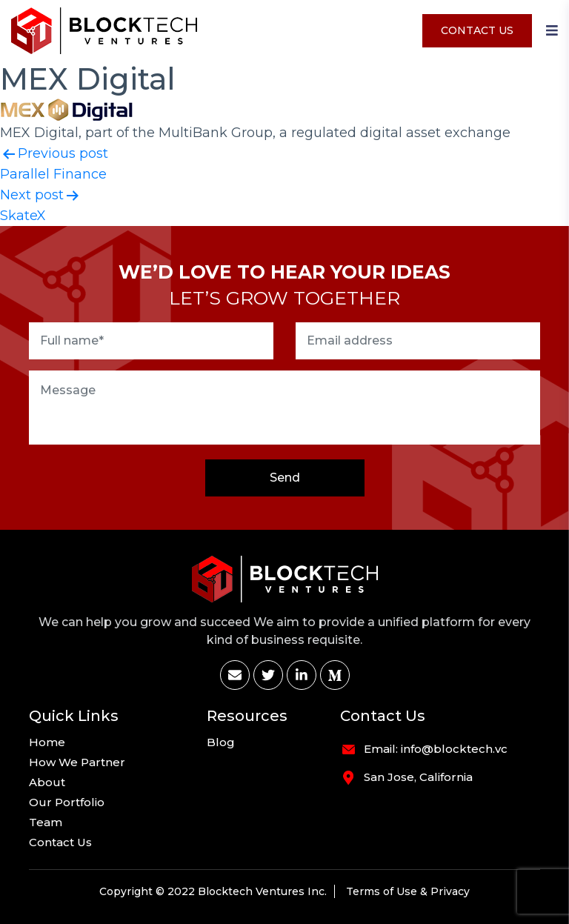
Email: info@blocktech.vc (436, 749)
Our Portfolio (67, 802)
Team (46, 822)
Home (47, 742)
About (47, 782)
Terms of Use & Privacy (408, 891)
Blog (221, 742)
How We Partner (77, 762)
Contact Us (477, 30)
